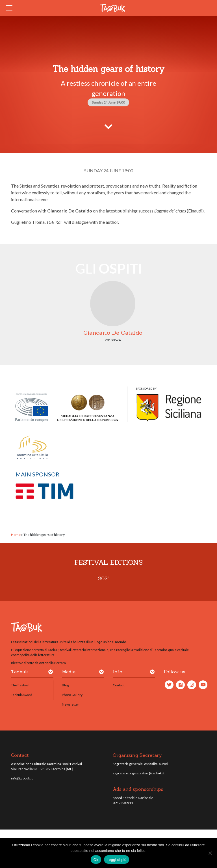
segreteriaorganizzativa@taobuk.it (139, 773)
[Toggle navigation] (11, 8)
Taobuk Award (22, 695)
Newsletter (70, 704)
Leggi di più (117, 860)
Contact (119, 685)
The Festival (20, 685)
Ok (96, 860)
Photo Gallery (72, 695)
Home (16, 535)
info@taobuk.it (22, 778)
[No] (210, 853)
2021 (104, 578)
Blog (65, 685)
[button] (51, 673)
